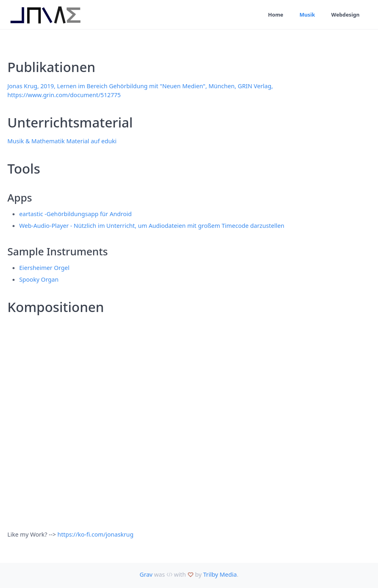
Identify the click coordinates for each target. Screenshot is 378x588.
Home (276, 15)
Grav (146, 574)
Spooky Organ (39, 279)
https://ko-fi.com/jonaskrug (95, 534)
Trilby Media (220, 574)
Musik (307, 15)
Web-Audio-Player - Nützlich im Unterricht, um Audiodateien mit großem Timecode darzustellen (152, 225)
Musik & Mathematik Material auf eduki (62, 141)
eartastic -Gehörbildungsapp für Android (76, 214)
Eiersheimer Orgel (44, 267)
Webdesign (345, 15)
